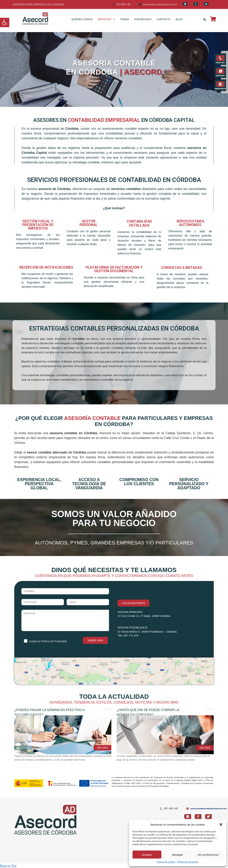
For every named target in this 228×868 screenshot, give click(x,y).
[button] (5, 22)
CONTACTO (164, 19)
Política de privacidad (188, 862)
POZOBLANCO (143, 19)
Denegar (178, 855)
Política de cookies (166, 862)
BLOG (179, 19)
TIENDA (124, 19)
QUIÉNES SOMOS (82, 19)
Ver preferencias (208, 855)
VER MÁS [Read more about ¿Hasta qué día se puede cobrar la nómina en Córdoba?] (205, 748)
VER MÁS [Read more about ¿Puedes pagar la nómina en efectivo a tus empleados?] (102, 748)
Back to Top (8, 866)
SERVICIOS (106, 19)
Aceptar (147, 855)
